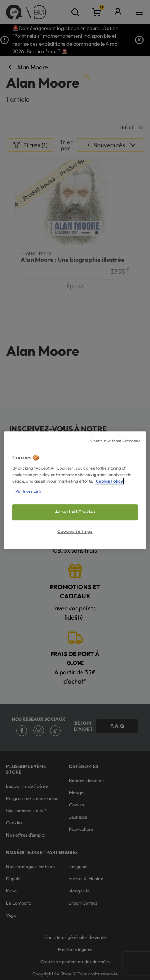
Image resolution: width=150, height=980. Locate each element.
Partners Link (28, 491)
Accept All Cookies (75, 512)
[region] (75, 490)
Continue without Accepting (115, 441)
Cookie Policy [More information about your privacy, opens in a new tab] (109, 481)
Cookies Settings (75, 531)
